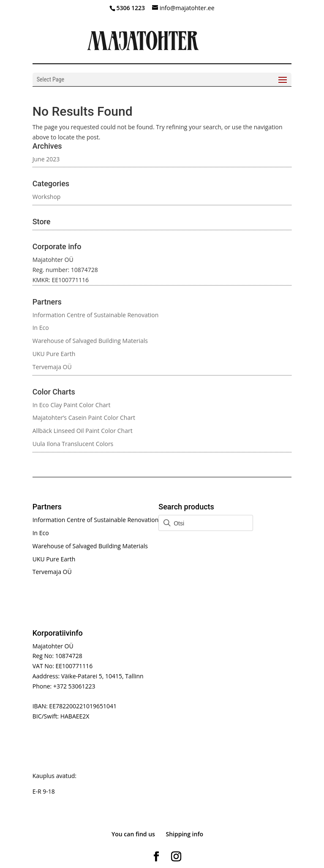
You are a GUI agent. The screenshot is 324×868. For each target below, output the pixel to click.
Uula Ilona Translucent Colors (73, 444)
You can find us (133, 834)
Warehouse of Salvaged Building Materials (90, 341)
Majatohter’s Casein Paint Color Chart (84, 418)
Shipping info (185, 834)
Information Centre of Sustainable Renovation (96, 315)
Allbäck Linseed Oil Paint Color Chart (83, 431)
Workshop (47, 197)
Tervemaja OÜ (52, 367)
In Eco (41, 328)
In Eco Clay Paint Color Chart (72, 405)
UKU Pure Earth (54, 354)
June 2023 (46, 159)
